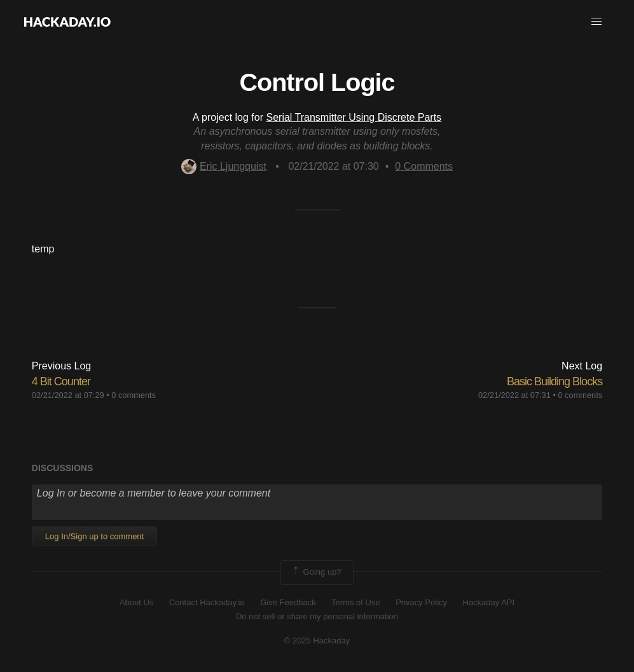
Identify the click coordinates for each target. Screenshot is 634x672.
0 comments (134, 395)
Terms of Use (356, 602)
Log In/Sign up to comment (94, 536)
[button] (596, 22)
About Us (136, 602)
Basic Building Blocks (555, 381)
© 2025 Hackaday (317, 641)
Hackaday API (489, 602)
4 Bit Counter (61, 381)
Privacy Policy (421, 602)
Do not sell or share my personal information (317, 616)
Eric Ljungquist (224, 166)
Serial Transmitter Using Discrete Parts (354, 117)
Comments (424, 166)
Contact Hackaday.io (207, 602)
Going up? (316, 572)
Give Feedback (288, 602)
